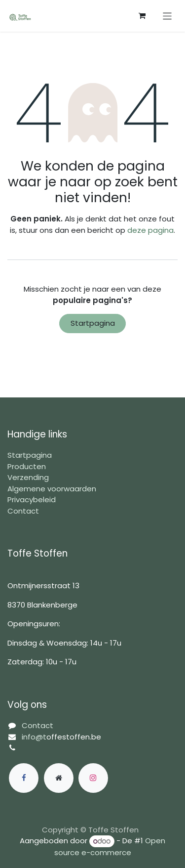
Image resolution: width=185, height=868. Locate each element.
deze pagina (150, 230)
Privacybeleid (32, 499)
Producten (27, 466)
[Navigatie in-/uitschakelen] (167, 16)
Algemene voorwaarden (52, 489)
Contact (23, 511)
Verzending (28, 477)
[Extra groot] (59, 778)
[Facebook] (24, 778)
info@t (34, 737)
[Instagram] (93, 778)
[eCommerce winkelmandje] (142, 16)
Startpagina (93, 323)
